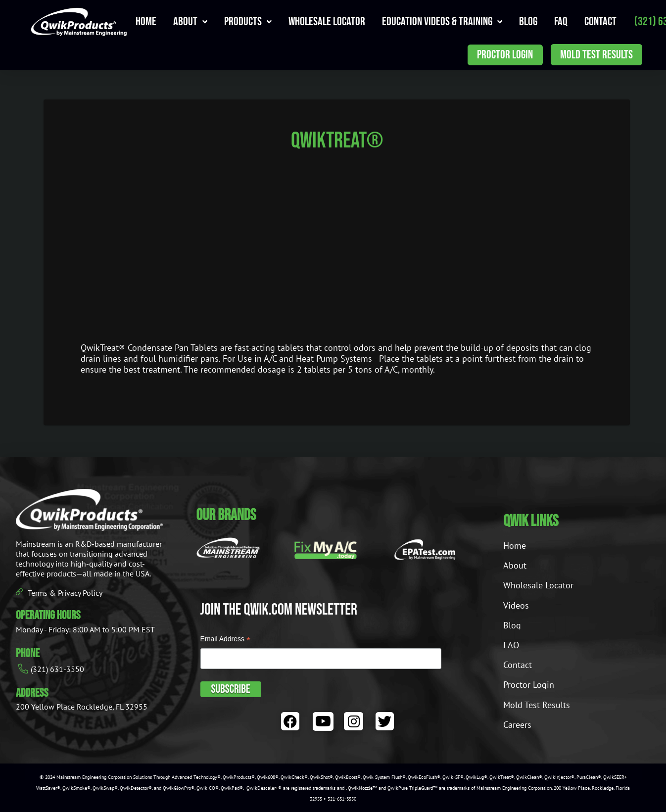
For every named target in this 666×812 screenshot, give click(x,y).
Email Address (226, 640)
